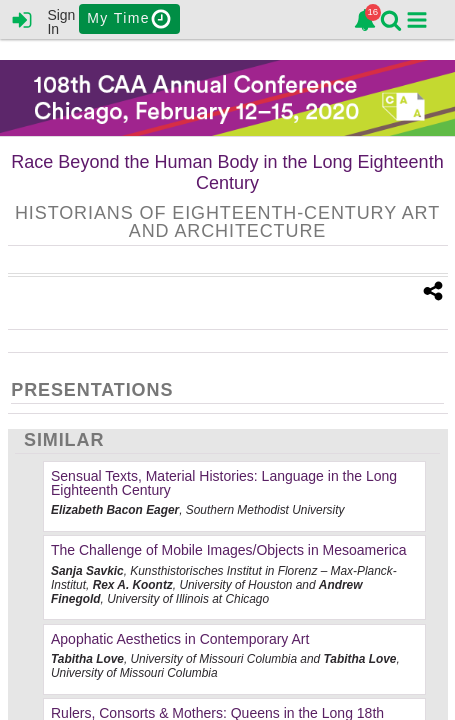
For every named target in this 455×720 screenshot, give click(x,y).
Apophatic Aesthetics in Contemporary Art (180, 639)
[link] (365, 20)
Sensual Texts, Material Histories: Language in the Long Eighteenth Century (224, 483)
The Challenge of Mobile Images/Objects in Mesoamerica (229, 550)
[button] (417, 20)
